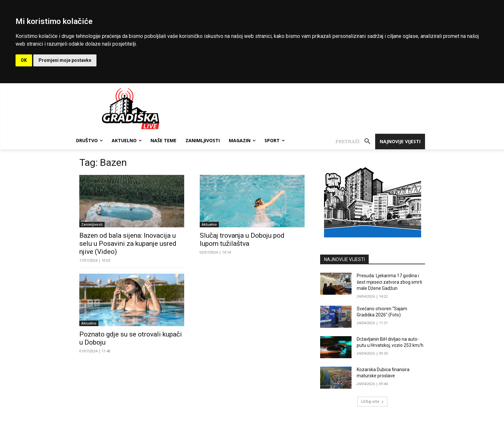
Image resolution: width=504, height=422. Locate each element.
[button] (355, 142)
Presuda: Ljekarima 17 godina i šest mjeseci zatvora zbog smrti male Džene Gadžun (389, 282)
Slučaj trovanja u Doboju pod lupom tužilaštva (242, 240)
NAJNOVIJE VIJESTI (344, 259)
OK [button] (24, 60)
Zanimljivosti (92, 224)
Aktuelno (209, 224)
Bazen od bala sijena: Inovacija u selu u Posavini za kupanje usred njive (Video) (128, 244)
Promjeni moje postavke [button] (65, 60)
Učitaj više (372, 401)
